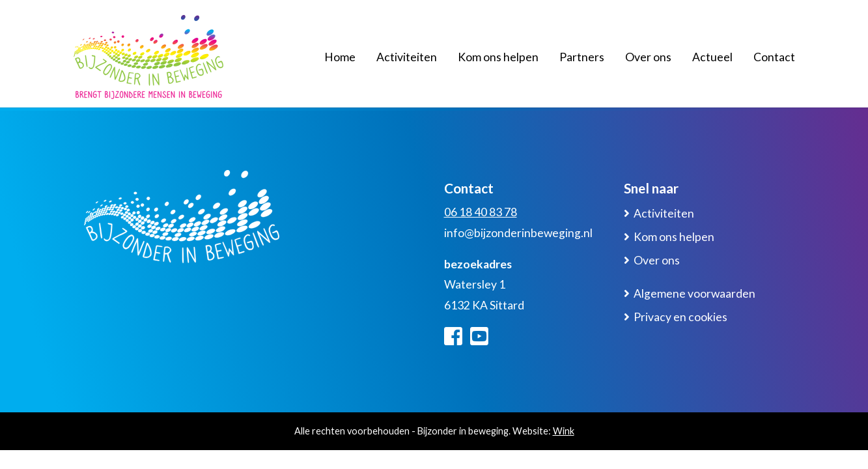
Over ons (648, 57)
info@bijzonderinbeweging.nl (518, 233)
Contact (774, 57)
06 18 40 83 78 (481, 212)
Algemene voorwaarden (694, 293)
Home (340, 57)
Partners (582, 57)
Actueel (712, 57)
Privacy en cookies (680, 317)
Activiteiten (407, 57)
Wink (564, 431)
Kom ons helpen (498, 57)
